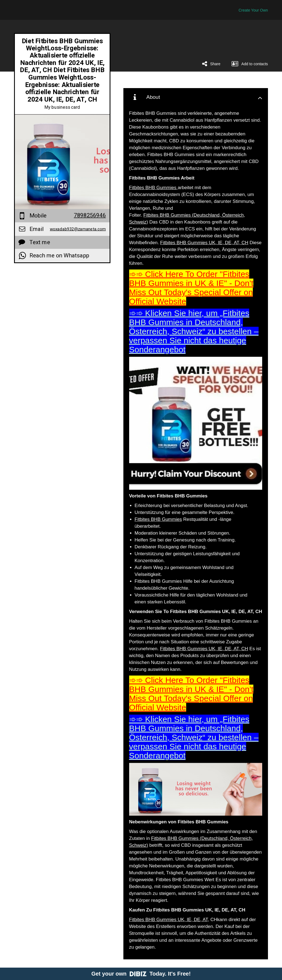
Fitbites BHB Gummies (154, 188)
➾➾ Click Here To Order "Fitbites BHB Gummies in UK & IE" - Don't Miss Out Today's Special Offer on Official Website (191, 288)
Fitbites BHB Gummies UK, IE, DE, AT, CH (204, 243)
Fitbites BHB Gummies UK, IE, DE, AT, (169, 920)
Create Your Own (253, 10)
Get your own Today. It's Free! (141, 974)
